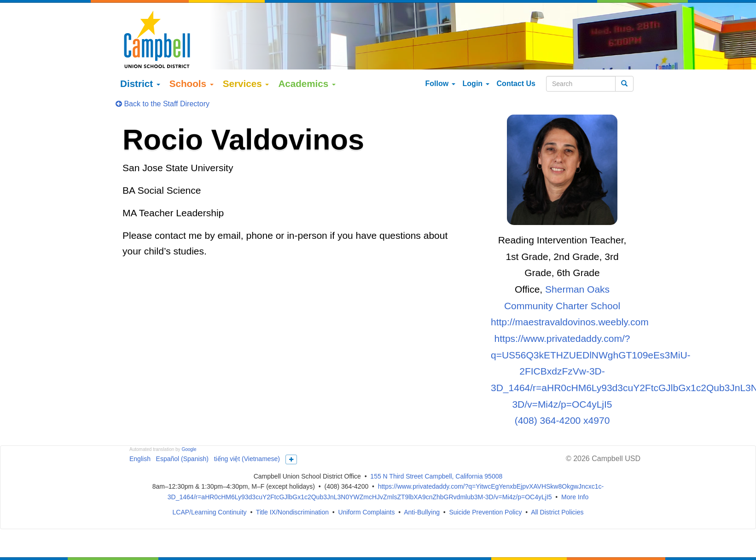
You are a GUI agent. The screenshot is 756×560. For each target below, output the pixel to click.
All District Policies (557, 498)
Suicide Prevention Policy (485, 498)
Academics (307, 69)
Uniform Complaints (367, 498)
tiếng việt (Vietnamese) (247, 445)
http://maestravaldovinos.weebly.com (570, 308)
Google (189, 435)
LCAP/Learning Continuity (210, 498)
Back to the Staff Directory (163, 89)
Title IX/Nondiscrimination (292, 498)
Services (246, 69)
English (140, 445)
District (140, 69)
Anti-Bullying (422, 498)
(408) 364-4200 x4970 (562, 407)
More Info (575, 483)
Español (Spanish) (182, 445)
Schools (192, 69)
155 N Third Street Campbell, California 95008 (436, 462)
